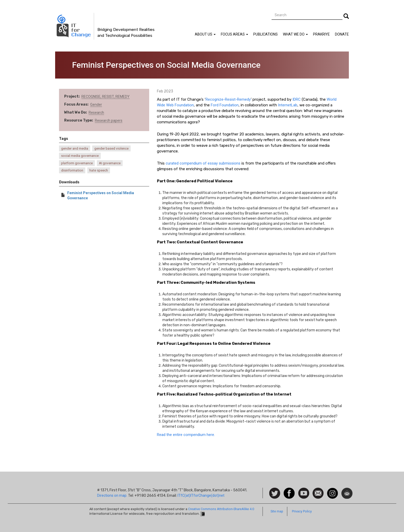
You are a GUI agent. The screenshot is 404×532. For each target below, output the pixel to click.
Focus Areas (234, 34)
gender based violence (111, 148)
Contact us (318, 493)
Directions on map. (112, 495)
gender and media (75, 148)
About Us (205, 34)
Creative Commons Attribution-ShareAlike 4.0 (221, 509)
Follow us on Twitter (275, 494)
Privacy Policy (302, 511)
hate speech (99, 170)
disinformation (72, 170)
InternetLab (288, 105)
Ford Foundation (225, 105)
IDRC (297, 99)
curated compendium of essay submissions (203, 163)
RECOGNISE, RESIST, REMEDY (106, 97)
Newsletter (347, 490)
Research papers (109, 121)
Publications (266, 34)
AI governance (110, 163)
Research (96, 113)
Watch (303, 490)
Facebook (289, 490)
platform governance (77, 163)
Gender (96, 105)
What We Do (295, 34)
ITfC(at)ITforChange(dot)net (201, 495)
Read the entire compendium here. (186, 435)
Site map (277, 511)
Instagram (333, 490)
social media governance (80, 156)
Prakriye (321, 34)
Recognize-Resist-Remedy (228, 99)
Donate (342, 34)
